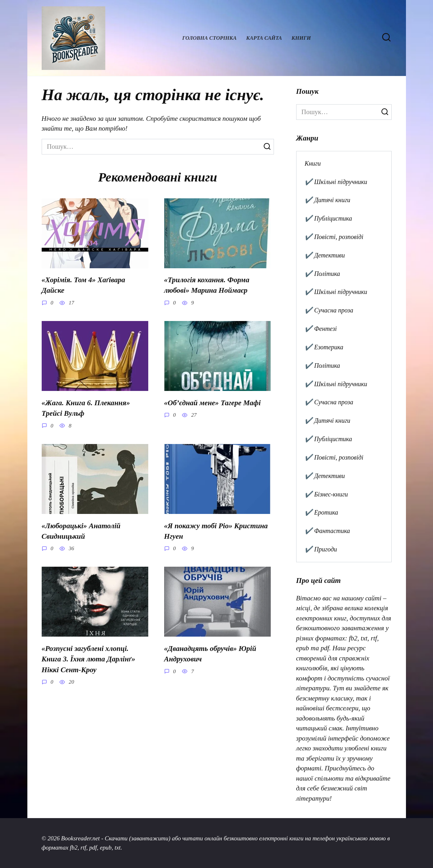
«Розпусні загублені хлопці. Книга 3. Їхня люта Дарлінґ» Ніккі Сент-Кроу (88, 657)
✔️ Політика (322, 274)
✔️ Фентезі (321, 329)
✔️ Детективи (325, 255)
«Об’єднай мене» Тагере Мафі (213, 402)
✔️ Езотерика (324, 347)
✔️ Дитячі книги (327, 200)
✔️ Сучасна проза (329, 310)
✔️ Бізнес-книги (326, 494)
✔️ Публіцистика (328, 218)
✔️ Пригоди (321, 549)
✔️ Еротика (321, 512)
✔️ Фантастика (327, 531)
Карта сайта (264, 38)
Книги (301, 38)
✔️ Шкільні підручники (336, 182)
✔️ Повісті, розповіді (334, 237)
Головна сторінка (210, 38)
